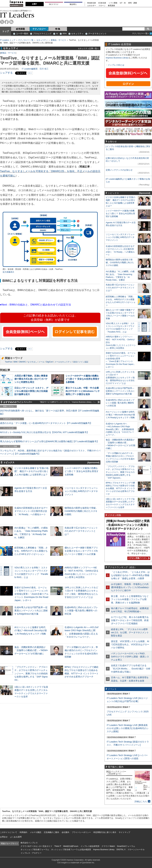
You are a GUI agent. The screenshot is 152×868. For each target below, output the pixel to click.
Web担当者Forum (71, 846)
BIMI (16, 362)
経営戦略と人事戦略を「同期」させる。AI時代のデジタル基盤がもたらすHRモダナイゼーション (31, 551)
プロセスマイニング (42, 34)
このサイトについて (9, 832)
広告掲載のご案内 (51, 832)
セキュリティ (77, 34)
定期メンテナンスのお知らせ (119, 170)
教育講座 (111, 6)
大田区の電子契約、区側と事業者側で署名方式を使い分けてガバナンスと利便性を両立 (31, 379)
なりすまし (32, 362)
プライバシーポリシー (81, 832)
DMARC (22, 362)
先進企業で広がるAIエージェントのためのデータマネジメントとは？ (81, 531)
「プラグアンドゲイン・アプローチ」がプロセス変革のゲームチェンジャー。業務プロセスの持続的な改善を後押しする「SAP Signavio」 (31, 673)
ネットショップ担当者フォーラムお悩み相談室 (71, 850)
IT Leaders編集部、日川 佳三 (35, 69)
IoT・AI (123, 3)
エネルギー (92, 6)
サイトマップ (124, 832)
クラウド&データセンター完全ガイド (36, 846)
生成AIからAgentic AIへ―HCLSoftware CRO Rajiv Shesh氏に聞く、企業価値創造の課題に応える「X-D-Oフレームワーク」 (120, 429)
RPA (65, 34)
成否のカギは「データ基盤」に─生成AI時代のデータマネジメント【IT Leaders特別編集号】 (46, 423)
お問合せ (4, 837)
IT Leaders (17, 15)
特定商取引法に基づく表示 (105, 832)
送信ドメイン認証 (81, 362)
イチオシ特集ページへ (138, 558)
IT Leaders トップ (8, 40)
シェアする (6, 73)
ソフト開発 (113, 3)
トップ (6, 31)
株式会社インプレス (29, 843)
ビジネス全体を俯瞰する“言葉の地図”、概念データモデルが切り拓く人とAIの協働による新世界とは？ (31, 471)
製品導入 (73, 4)
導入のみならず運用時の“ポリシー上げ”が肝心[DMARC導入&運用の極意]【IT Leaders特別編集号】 (49, 441)
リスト (30, 73)
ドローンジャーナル (136, 850)
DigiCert (49, 362)
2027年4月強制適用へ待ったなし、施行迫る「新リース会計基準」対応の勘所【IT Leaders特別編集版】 (50, 412)
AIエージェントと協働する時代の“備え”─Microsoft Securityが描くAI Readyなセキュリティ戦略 (31, 630)
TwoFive (8, 362)
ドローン (102, 6)
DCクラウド (54, 4)
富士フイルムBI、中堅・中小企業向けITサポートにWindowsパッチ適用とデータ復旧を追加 (83, 391)
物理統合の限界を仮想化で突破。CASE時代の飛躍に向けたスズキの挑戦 (81, 511)
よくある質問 (16, 837)
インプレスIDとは (116, 65)
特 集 (58, 29)
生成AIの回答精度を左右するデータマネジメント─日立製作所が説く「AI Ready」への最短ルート (31, 511)
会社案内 (65, 832)
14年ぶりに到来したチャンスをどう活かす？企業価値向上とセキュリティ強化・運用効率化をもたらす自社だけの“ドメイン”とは (120, 378)
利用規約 (23, 832)
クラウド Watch (108, 846)
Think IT (58, 846)
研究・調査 (133, 3)
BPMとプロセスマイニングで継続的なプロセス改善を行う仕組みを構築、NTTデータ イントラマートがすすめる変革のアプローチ (120, 488)
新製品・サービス (58, 40)
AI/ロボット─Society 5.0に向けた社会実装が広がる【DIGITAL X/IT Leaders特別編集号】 (44, 432)
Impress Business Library (117, 58)
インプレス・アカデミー (31, 853)
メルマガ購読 (36, 832)
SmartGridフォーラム (126, 846)
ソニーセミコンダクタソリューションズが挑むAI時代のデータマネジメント (81, 491)
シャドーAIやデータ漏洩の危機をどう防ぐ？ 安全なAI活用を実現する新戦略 (82, 379)
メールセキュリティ (63, 362)
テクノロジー (39, 29)
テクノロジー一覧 (26, 40)
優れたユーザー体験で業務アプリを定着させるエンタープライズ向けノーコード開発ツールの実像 (81, 551)
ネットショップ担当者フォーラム (35, 850)
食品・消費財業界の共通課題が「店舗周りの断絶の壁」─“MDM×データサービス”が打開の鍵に (31, 650)
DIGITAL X (121, 850)
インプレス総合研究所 (90, 846)
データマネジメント (97, 34)
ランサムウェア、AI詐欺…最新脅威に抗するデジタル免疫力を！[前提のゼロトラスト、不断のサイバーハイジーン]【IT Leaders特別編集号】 (50, 452)
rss (11, 22)
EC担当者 (102, 3)
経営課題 (20, 29)
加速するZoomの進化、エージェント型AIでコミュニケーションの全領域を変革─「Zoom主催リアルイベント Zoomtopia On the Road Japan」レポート (31, 594)
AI (57, 34)
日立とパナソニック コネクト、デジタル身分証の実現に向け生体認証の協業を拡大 (31, 391)
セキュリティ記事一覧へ (88, 48)
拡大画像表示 (8, 272)
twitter (2, 22)
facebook (7, 22)
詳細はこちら (141, 801)
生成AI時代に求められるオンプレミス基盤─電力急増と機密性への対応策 (81, 611)
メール (41, 362)
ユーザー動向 (22, 34)
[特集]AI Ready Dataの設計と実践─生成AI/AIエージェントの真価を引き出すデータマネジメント (128, 525)
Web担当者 (92, 3)
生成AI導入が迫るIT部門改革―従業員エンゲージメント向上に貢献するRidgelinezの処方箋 (31, 611)
